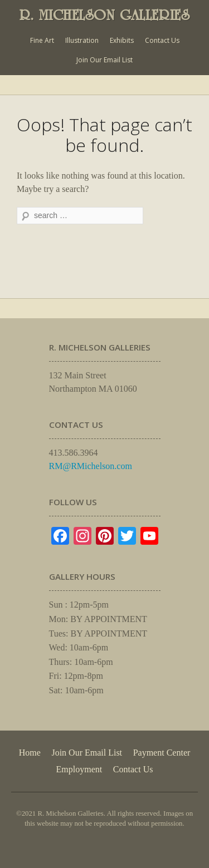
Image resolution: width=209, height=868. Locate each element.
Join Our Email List (104, 60)
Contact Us (162, 40)
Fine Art (42, 40)
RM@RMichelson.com (91, 466)
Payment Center (162, 753)
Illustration (82, 40)
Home (30, 753)
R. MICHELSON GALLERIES (105, 15)
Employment (79, 769)
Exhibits (122, 40)
